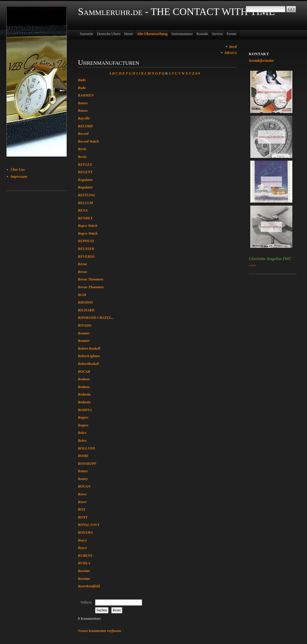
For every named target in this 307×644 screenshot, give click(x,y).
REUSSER (86, 249)
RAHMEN (86, 95)
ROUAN (84, 486)
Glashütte (257, 259)
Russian (84, 571)
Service (217, 34)
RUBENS (85, 556)
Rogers (83, 417)
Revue (83, 264)
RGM (82, 295)
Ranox (83, 103)
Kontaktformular (261, 61)
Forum (231, 34)
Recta (82, 149)
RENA (83, 210)
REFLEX (85, 165)
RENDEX (85, 218)
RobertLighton (89, 356)
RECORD (85, 126)
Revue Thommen (91, 279)
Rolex (82, 433)
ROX (82, 509)
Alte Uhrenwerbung (152, 34)
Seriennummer (182, 34)
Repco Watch (88, 226)
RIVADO (85, 325)
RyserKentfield (89, 586)
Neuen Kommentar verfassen (100, 631)
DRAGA (231, 53)
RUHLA (84, 563)
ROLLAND (86, 448)
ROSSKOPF (87, 464)
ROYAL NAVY (89, 525)
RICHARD (86, 310)
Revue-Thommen (91, 287)
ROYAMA (85, 533)
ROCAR (84, 372)
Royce (82, 540)
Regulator (85, 180)
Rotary (83, 471)
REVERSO (86, 257)
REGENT (85, 172)
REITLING (86, 195)
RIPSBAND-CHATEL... (96, 318)
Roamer (84, 333)
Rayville (84, 118)
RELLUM (85, 203)
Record (83, 134)
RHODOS (85, 302)
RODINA (85, 410)
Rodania (84, 394)
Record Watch (88, 141)
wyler (252, 265)
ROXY (83, 517)
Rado (82, 80)
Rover (82, 494)
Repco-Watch (88, 233)
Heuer (128, 34)
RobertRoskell (88, 364)
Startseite (86, 34)
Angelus (274, 259)
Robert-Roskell (89, 349)
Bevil (233, 47)
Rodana (84, 379)
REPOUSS (86, 241)
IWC (287, 259)
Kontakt (202, 34)
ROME (83, 456)
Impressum (19, 177)
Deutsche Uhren (109, 34)
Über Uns (18, 170)
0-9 (198, 73)
